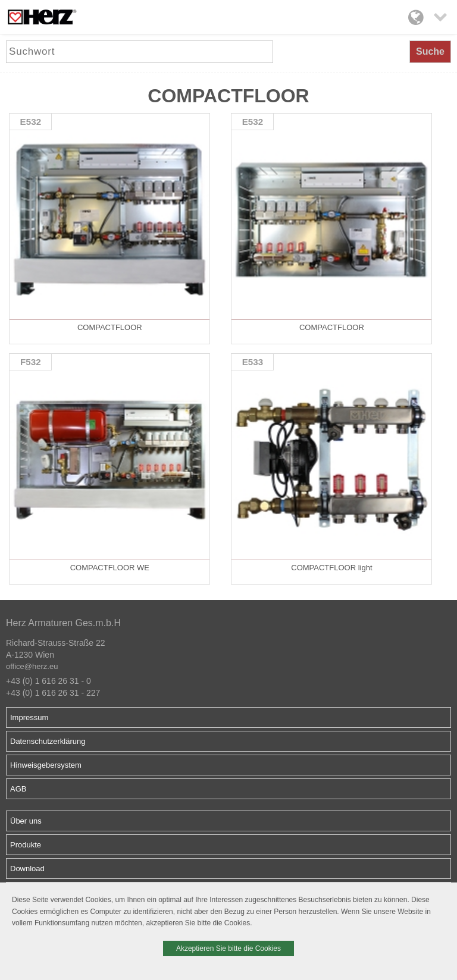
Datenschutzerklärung (48, 741)
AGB (18, 789)
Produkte (26, 845)
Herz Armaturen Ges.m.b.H (63, 623)
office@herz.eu (32, 666)
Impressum (29, 717)
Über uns (26, 821)
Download (27, 869)
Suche (430, 51)
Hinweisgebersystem (46, 765)
